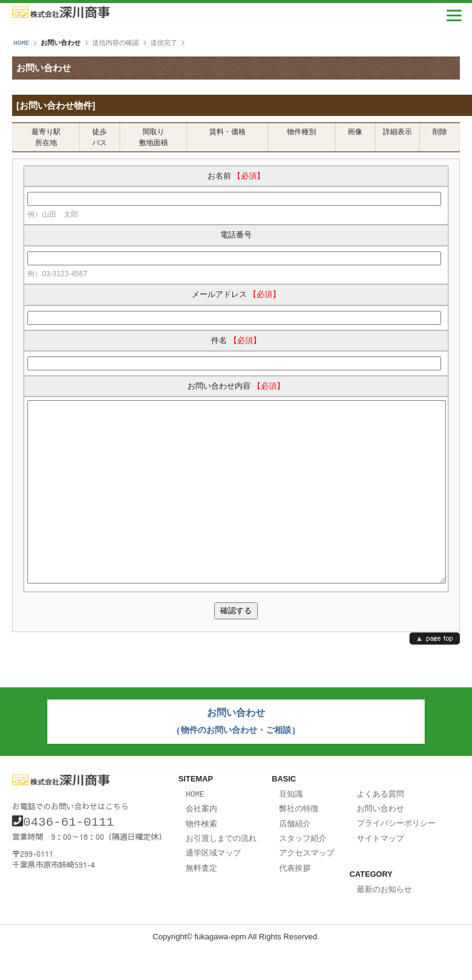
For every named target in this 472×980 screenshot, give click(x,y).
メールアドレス (236, 294)
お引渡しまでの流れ (221, 870)
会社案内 (201, 842)
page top (435, 675)
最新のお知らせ (384, 920)
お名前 (236, 176)
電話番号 (236, 235)
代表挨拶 (295, 899)
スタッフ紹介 (303, 870)
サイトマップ (380, 870)
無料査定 (201, 899)
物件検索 (201, 856)
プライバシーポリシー (396, 856)
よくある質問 (380, 828)
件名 (236, 340)
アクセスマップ (307, 884)
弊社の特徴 (299, 842)
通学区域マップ (213, 884)
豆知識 (291, 828)
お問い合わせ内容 (236, 386)
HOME (21, 43)
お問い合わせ (380, 842)
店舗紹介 (295, 856)
